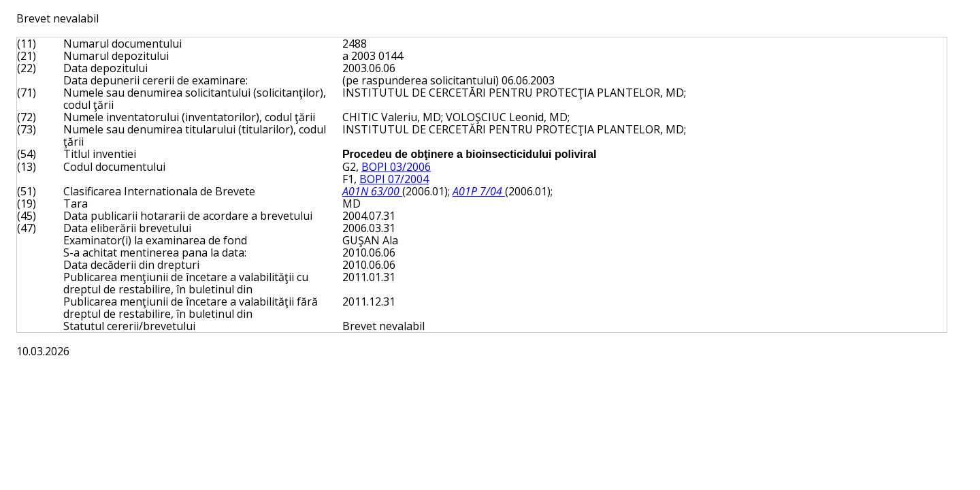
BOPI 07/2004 (394, 179)
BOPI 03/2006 (396, 167)
